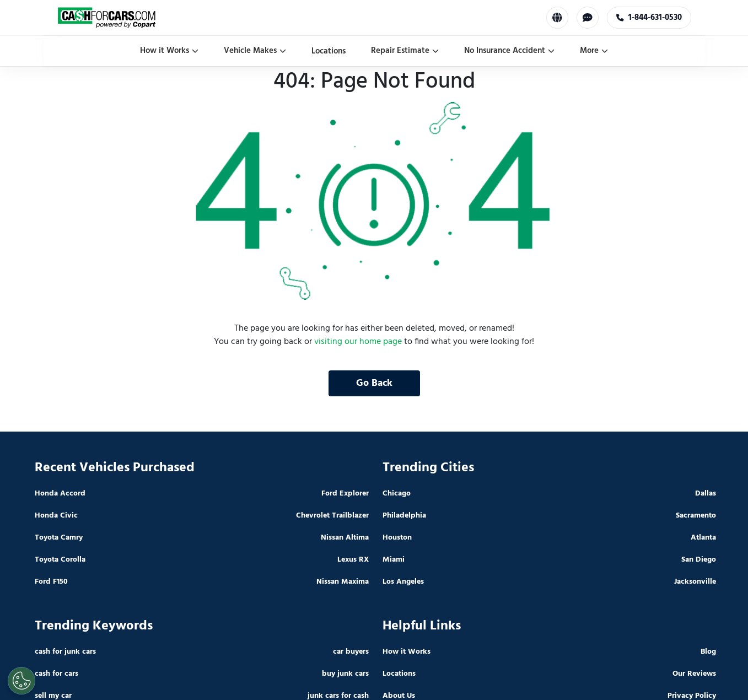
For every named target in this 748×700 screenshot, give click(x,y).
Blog (708, 652)
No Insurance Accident (509, 51)
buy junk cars (345, 674)
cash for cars (56, 674)
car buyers (351, 652)
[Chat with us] (588, 18)
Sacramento (696, 516)
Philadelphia (404, 516)
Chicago (397, 494)
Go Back (374, 383)
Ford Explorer (345, 494)
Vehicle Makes (255, 51)
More (594, 51)
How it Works (169, 51)
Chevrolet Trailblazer (332, 516)
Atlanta (703, 538)
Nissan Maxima (343, 582)
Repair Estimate (405, 51)
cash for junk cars (65, 652)
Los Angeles (403, 582)
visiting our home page (358, 342)
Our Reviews (694, 674)
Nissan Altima (345, 538)
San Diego (699, 560)
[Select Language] (557, 18)
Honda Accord (60, 494)
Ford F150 (51, 582)
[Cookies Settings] (21, 681)
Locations (329, 51)
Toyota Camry (59, 538)
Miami (394, 560)
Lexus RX (353, 560)
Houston (397, 538)
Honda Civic (56, 516)
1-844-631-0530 (649, 18)
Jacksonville (695, 582)
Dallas (706, 494)
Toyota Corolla (60, 560)
